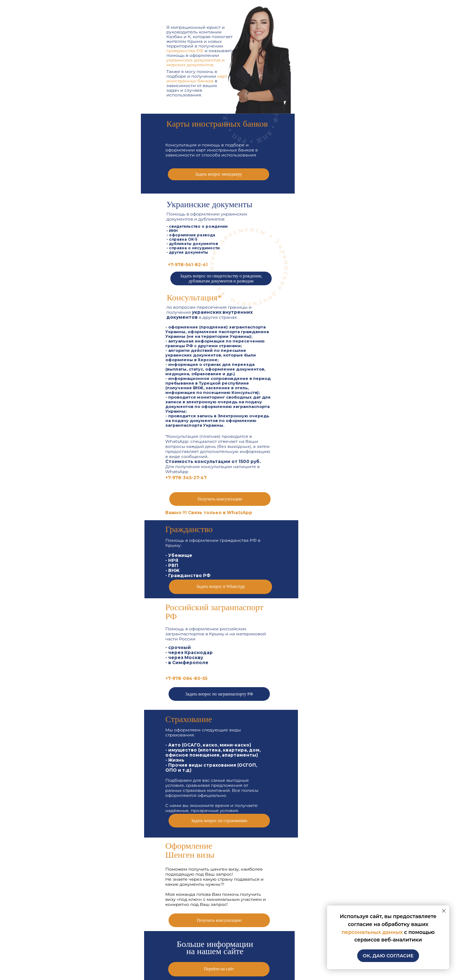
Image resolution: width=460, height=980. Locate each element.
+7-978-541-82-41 (188, 265)
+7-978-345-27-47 (186, 478)
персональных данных (372, 932)
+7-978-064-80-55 (186, 678)
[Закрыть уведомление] (444, 911)
